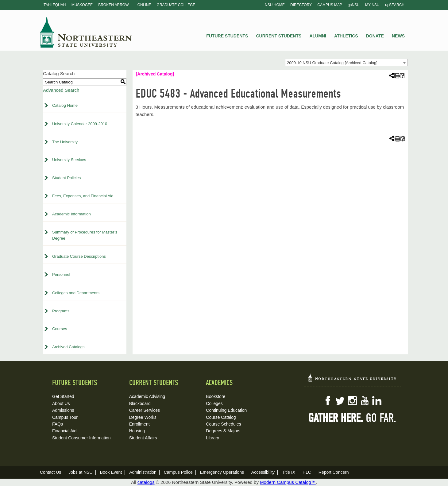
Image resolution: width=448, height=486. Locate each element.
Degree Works (143, 417)
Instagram (352, 401)
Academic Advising (147, 396)
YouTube (365, 401)
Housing (137, 431)
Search (395, 5)
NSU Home (275, 5)
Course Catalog (221, 417)
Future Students (227, 36)
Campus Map (330, 5)
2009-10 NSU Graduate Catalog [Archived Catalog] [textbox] (332, 63)
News (398, 36)
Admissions (63, 410)
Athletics (346, 36)
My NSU (372, 5)
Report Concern (334, 472)
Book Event (111, 472)
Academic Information (71, 214)
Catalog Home (65, 105)
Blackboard (140, 403)
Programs (61, 311)
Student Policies (66, 178)
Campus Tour (65, 417)
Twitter (340, 401)
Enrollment (139, 424)
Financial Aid (64, 431)
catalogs (146, 482)
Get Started (63, 396)
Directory (301, 5)
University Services (69, 160)
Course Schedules (223, 424)
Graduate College (176, 5)
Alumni (318, 36)
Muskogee (82, 5)
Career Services (145, 410)
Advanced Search (61, 90)
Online (144, 5)
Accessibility (263, 472)
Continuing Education (226, 410)
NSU (86, 32)
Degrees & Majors (223, 431)
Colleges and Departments (76, 293)
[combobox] (346, 63)
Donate (375, 36)
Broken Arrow (113, 5)
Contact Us (50, 472)
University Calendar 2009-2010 (80, 124)
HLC (307, 472)
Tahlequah (55, 5)
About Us (61, 403)
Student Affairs (143, 438)
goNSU (354, 5)
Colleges (214, 403)
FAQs (58, 424)
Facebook (328, 401)
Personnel (61, 274)
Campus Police (178, 472)
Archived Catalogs (68, 347)
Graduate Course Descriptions (79, 256)
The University (65, 142)
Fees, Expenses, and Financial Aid (83, 196)
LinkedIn (377, 401)
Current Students (279, 36)
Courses (60, 329)
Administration (143, 472)
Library (212, 438)
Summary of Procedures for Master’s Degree (85, 235)
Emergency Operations (222, 472)
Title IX (289, 472)
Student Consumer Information (81, 438)
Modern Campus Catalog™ (288, 482)
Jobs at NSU (81, 472)
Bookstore (216, 396)
